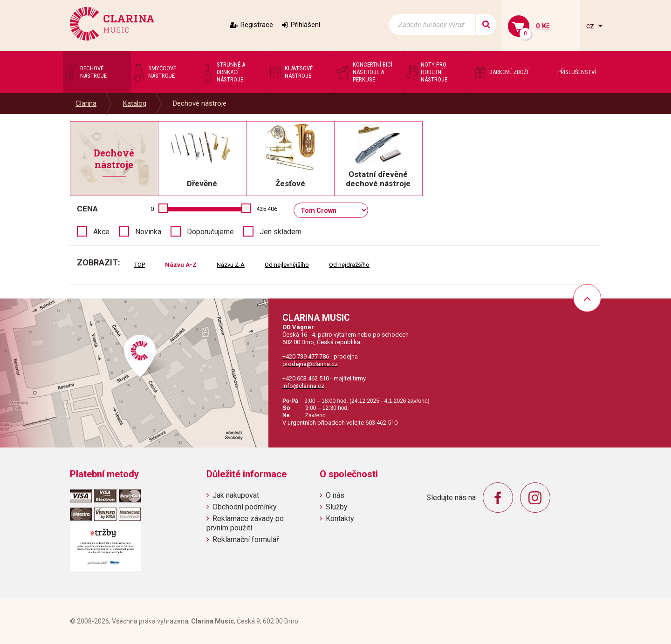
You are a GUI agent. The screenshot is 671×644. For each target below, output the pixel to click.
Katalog (135, 103)
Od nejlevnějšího (287, 265)
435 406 (267, 209)
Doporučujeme (210, 232)
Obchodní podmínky (245, 507)
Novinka (148, 232)
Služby (337, 507)
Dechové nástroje (200, 103)
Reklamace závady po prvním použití (245, 523)
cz (591, 26)
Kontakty (340, 519)
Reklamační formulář (246, 539)
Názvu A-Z (181, 265)
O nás (335, 495)
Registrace (257, 25)
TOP (140, 265)
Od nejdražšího (349, 265)
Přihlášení (305, 25)
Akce (101, 232)
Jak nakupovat (236, 495)
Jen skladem (281, 232)
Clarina (86, 103)
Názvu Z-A (231, 265)
